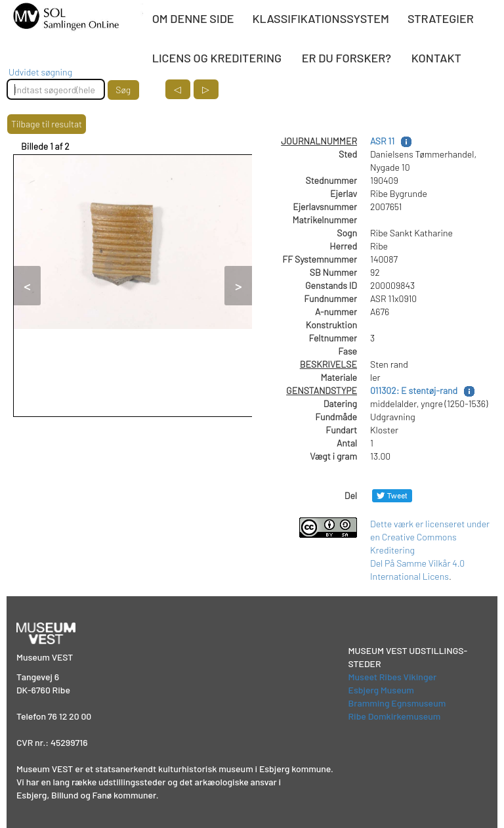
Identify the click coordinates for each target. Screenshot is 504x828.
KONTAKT (436, 58)
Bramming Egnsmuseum (397, 703)
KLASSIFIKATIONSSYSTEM (321, 18)
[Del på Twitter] (392, 495)
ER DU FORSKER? (346, 58)
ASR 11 (382, 141)
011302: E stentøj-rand (414, 390)
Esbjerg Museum (381, 690)
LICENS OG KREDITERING (217, 58)
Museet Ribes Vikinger (393, 677)
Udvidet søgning (40, 72)
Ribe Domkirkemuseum (395, 716)
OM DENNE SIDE (193, 18)
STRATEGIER (441, 18)
